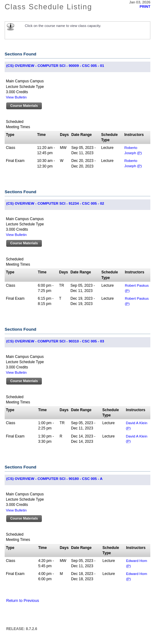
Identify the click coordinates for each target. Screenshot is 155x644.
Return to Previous (23, 600)
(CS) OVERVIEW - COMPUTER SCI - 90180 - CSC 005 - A (54, 479)
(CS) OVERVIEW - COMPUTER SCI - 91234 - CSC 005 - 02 (55, 203)
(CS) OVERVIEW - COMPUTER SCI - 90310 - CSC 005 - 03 (55, 341)
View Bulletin (16, 97)
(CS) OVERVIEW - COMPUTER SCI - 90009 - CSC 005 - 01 (55, 65)
